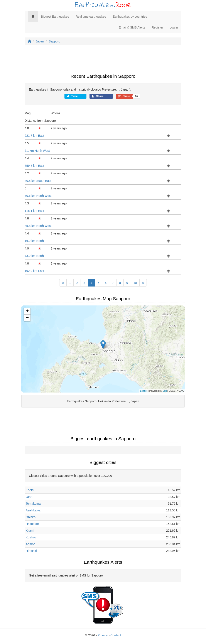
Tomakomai (34, 504)
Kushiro (31, 537)
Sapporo (55, 41)
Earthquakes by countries (130, 17)
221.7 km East (34, 136)
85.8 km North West (38, 226)
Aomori (30, 544)
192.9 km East (34, 271)
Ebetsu (30, 490)
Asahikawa (33, 510)
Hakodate (32, 524)
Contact (116, 635)
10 (135, 283)
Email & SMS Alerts (132, 27)
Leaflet (144, 391)
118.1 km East (34, 211)
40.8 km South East (38, 181)
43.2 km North (34, 256)
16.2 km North (34, 241)
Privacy (103, 635)
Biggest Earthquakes (55, 17)
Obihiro (31, 517)
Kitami (30, 531)
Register (157, 27)
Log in (174, 27)
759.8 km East (34, 166)
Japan (40, 41)
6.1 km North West (37, 151)
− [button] (27, 318)
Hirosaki (31, 551)
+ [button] (27, 311)
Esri (165, 391)
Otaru (30, 497)
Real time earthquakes (91, 17)
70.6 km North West (38, 196)
